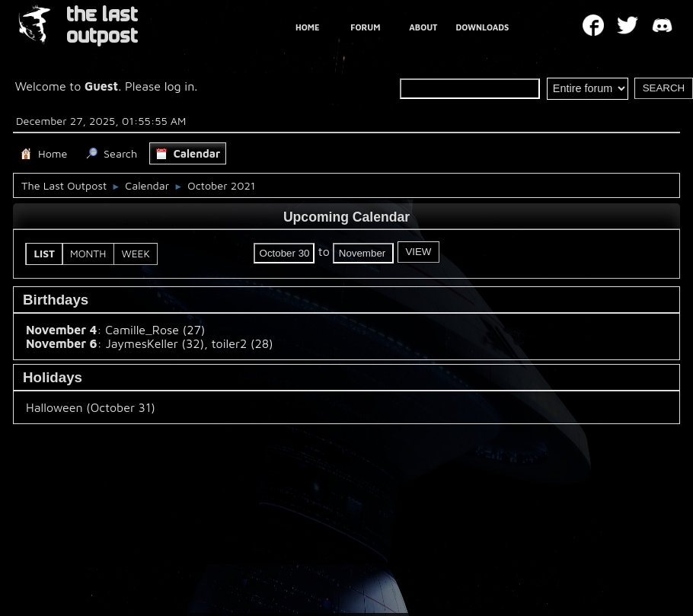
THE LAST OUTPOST (102, 26)
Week (135, 254)
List (45, 254)
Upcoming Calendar (346, 217)
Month (88, 254)
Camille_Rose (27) (155, 330)
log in (180, 86)
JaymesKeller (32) (155, 343)
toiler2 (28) (243, 343)
